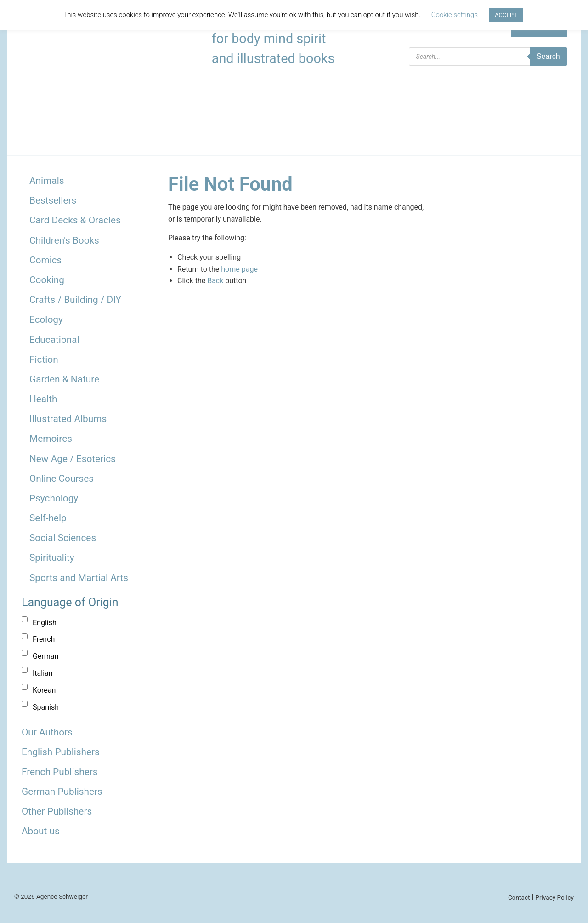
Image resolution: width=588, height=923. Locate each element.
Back (215, 281)
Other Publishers (57, 811)
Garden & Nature (64, 379)
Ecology (46, 319)
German (45, 656)
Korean (44, 690)
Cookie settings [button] (455, 15)
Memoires (51, 439)
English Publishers (61, 752)
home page (239, 269)
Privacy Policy (554, 897)
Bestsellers (53, 200)
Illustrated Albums (68, 419)
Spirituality (52, 558)
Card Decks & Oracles (75, 220)
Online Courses (62, 479)
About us (41, 831)
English (45, 623)
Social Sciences (63, 538)
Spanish (46, 707)
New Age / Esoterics (73, 459)
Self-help (48, 518)
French (44, 639)
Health (43, 399)
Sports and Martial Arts (79, 578)
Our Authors (47, 732)
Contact (519, 897)
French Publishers (59, 772)
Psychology (54, 498)
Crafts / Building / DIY (75, 300)
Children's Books (64, 240)
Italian (43, 673)
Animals (47, 181)
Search (548, 56)
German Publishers (62, 792)
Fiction (44, 359)
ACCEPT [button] (506, 15)
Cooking (47, 280)
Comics (45, 260)
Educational (54, 340)
